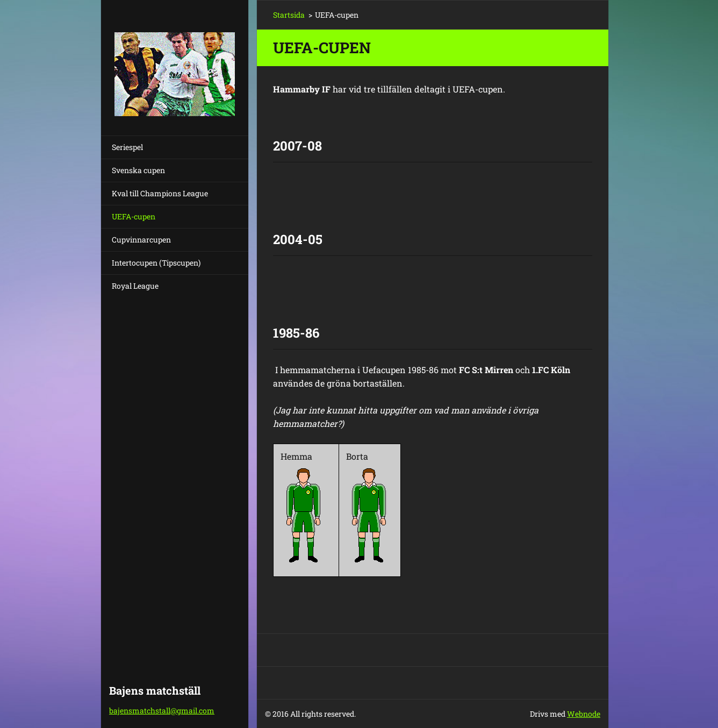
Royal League (135, 286)
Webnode (584, 714)
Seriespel (127, 147)
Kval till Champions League (160, 193)
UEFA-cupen (134, 216)
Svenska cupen (138, 170)
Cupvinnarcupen (141, 240)
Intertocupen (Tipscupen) (156, 263)
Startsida (289, 15)
